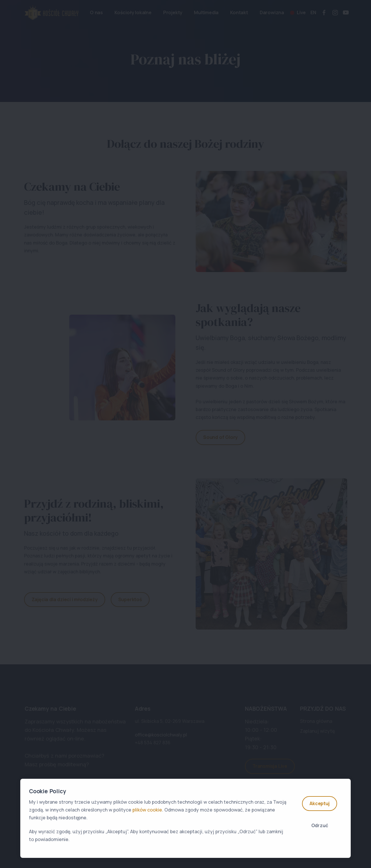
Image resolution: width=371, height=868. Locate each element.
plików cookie (147, 810)
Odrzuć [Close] (320, 825)
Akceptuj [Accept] (319, 803)
